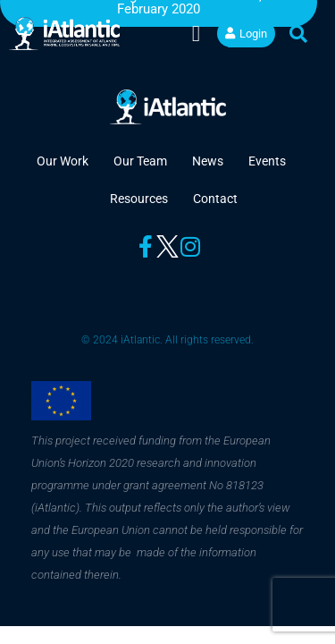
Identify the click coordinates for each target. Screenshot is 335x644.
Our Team (140, 161)
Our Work (63, 161)
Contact (215, 199)
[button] (196, 34)
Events (267, 161)
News (208, 161)
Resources (139, 199)
